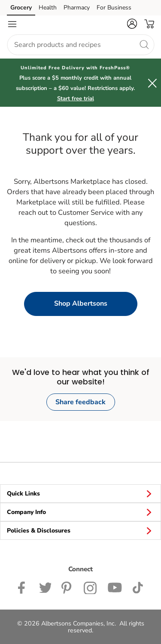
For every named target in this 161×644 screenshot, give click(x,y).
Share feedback (80, 402)
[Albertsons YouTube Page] (115, 587)
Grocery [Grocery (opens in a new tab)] (21, 8)
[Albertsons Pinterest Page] (67, 587)
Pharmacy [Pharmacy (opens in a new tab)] (77, 8)
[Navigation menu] (12, 24)
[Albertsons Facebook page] (23, 587)
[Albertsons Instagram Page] (90, 587)
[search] (144, 44)
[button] (132, 24)
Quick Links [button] (80, 493)
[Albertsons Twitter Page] (45, 587)
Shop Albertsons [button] (81, 303)
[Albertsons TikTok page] (138, 587)
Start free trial (76, 99)
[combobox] (80, 45)
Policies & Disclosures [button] (80, 530)
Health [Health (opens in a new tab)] (48, 8)
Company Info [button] (80, 512)
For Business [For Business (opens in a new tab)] (114, 8)
